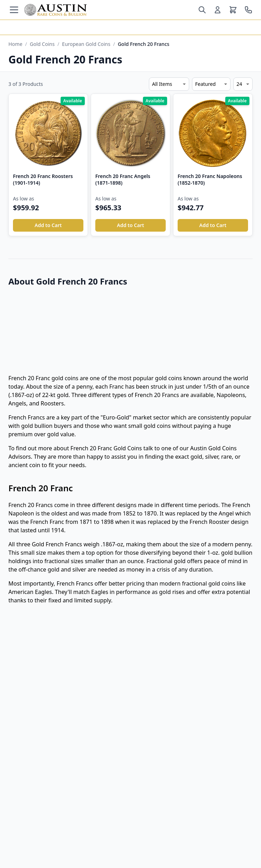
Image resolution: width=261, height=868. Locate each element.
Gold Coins (42, 44)
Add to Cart (48, 225)
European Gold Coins (86, 44)
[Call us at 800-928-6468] (248, 10)
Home (15, 44)
